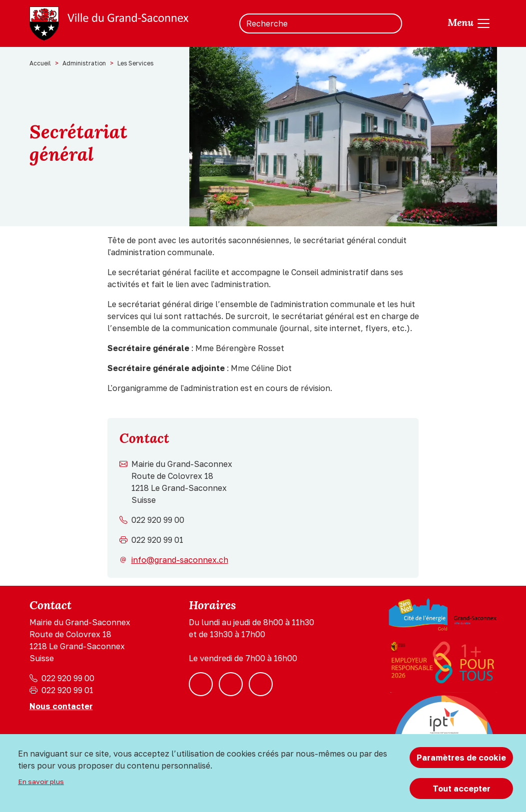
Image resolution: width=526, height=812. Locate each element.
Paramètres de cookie (461, 758)
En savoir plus (41, 782)
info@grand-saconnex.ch (180, 560)
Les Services (135, 63)
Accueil (40, 63)
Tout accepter (462, 789)
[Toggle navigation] (469, 23)
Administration (84, 63)
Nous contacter (61, 706)
